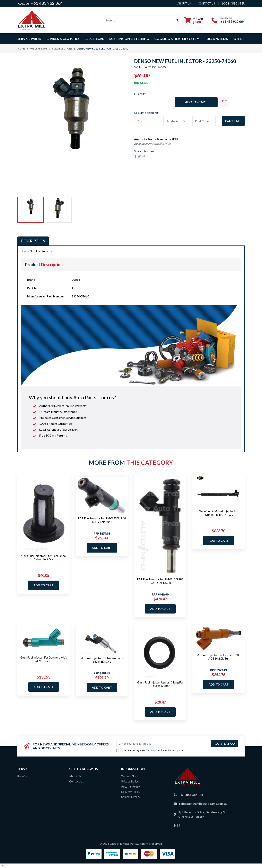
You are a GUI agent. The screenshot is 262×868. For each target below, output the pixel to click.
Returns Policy (130, 786)
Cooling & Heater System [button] (177, 39)
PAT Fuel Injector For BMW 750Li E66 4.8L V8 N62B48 (102, 520)
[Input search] (138, 20)
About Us (75, 776)
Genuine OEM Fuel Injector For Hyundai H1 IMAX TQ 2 (219, 513)
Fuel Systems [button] (216, 39)
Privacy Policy (177, 750)
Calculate (233, 121)
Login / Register (233, 3)
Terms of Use (130, 776)
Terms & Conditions (157, 750)
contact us (206, 3)
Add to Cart (196, 102)
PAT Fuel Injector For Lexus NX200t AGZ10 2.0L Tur (219, 657)
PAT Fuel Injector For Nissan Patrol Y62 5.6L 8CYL (102, 660)
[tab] (33, 241)
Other (239, 39)
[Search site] (177, 20)
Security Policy (131, 792)
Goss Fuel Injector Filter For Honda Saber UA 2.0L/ (43, 557)
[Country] (175, 121)
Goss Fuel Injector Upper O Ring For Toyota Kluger (160, 684)
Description (33, 241)
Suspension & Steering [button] (129, 39)
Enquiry (22, 776)
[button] (224, 102)
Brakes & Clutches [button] (63, 39)
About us (184, 3)
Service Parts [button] (29, 39)
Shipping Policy (131, 797)
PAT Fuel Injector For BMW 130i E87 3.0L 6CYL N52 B (160, 581)
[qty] (146, 121)
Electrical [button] (94, 39)
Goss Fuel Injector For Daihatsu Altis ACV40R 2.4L (43, 659)
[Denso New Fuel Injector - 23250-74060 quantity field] (154, 102)
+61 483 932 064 (47, 3)
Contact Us (77, 781)
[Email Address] (163, 744)
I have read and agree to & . (151, 750)
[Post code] (204, 121)
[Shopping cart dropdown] (195, 20)
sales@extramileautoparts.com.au (203, 804)
